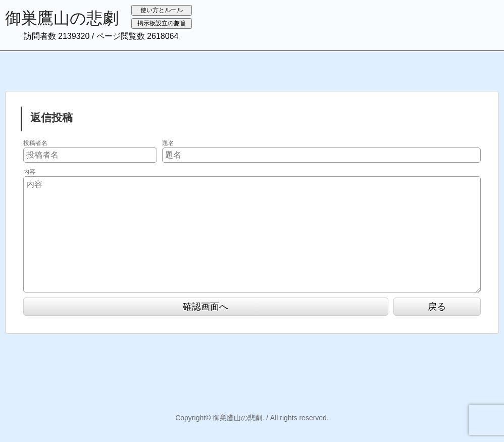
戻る (437, 307)
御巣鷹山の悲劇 (62, 18)
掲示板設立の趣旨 (162, 23)
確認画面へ (206, 307)
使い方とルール (162, 10)
